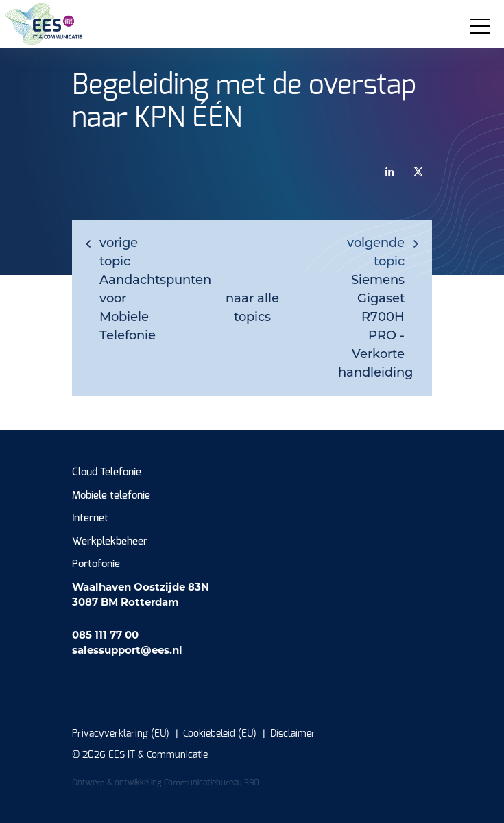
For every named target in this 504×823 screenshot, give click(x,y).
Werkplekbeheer (110, 541)
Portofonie (96, 564)
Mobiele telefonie (111, 496)
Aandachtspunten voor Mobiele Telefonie (140, 289)
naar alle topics (252, 308)
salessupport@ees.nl (127, 650)
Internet (90, 518)
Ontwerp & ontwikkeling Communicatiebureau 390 (166, 783)
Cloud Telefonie (107, 472)
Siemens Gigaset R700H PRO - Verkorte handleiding (375, 308)
